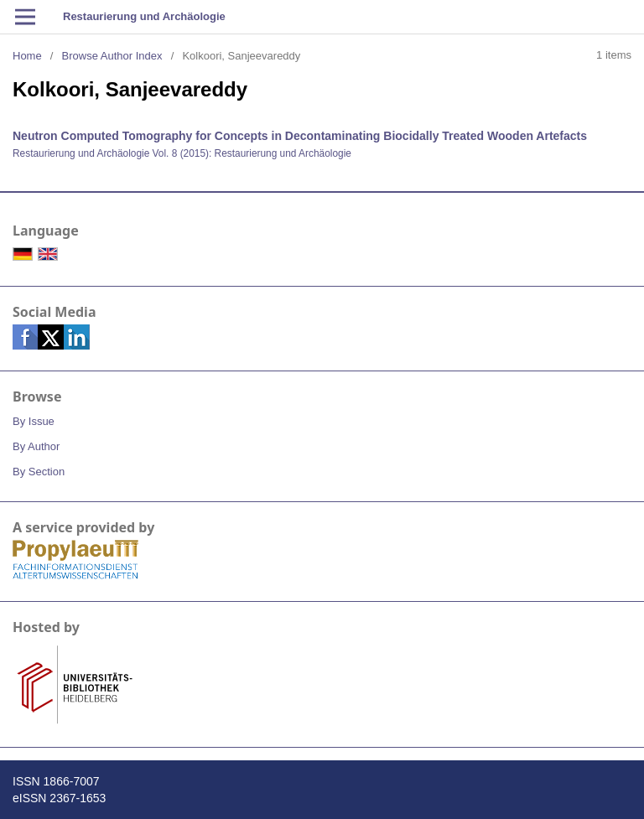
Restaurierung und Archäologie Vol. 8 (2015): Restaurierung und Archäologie (182, 153)
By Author (36, 446)
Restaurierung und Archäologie (144, 16)
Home (27, 56)
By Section (39, 472)
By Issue (34, 421)
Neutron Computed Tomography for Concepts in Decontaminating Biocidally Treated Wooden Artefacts (300, 136)
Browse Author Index (112, 56)
